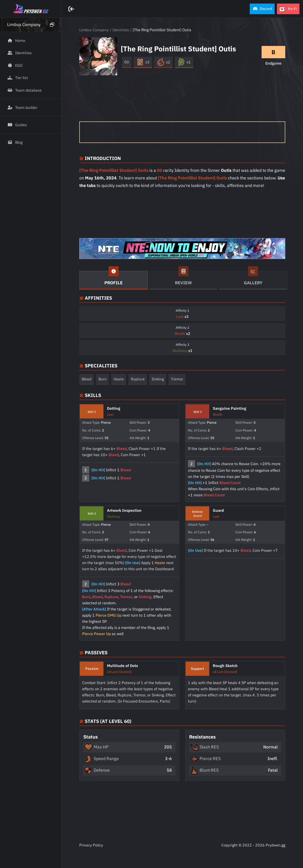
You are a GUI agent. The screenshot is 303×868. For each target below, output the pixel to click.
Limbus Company (94, 30)
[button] (262, 9)
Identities (121, 30)
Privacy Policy (91, 845)
